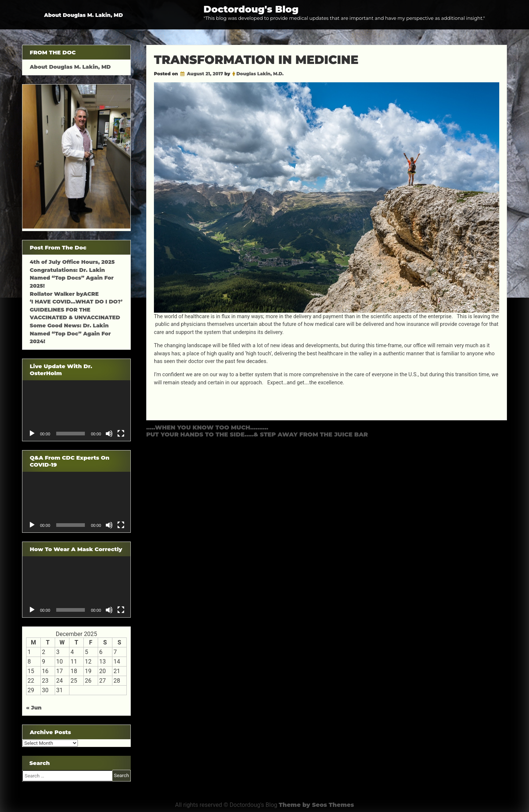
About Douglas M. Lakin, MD (84, 15)
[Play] (32, 434)
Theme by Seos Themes (316, 805)
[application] (76, 411)
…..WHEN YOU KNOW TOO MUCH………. (207, 427)
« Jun (34, 708)
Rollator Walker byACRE (64, 294)
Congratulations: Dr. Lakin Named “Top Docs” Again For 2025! (72, 278)
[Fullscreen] (121, 434)
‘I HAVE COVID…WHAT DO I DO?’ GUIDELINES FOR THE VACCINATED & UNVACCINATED (76, 310)
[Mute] (109, 434)
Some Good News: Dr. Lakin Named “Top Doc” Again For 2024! (70, 333)
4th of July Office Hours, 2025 (72, 262)
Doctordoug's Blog (251, 9)
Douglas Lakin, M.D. (260, 74)
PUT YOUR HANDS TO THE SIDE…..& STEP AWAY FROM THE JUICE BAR (257, 434)
